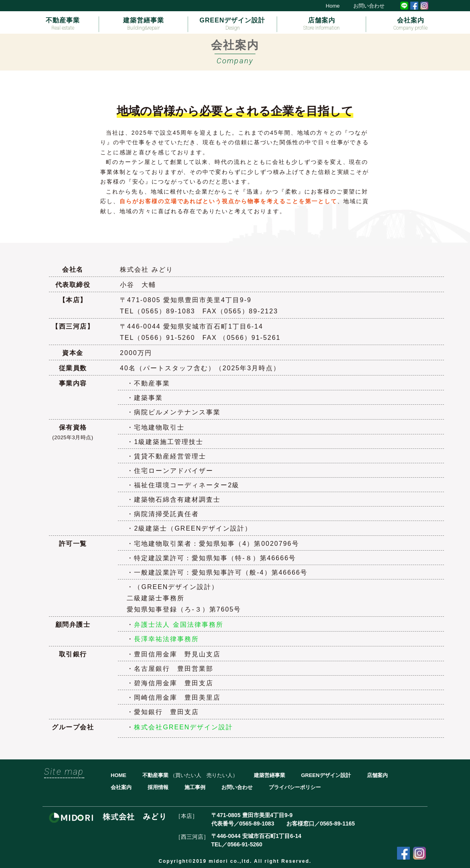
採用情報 (158, 787)
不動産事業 (63, 24)
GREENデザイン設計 (233, 24)
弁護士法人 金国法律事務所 (178, 625)
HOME (119, 775)
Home (333, 6)
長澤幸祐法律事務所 (166, 639)
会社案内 (410, 24)
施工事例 (195, 787)
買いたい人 (188, 775)
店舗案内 (321, 24)
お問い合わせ (369, 6)
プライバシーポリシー (295, 787)
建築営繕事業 (144, 24)
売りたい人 (220, 775)
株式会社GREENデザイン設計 (183, 727)
